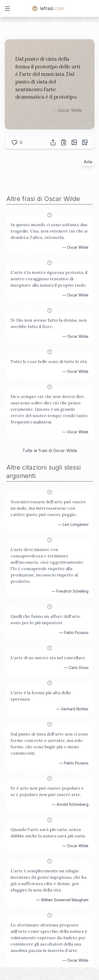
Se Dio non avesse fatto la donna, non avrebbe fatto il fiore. (49, 323)
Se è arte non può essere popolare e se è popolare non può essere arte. (47, 791)
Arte (88, 162)
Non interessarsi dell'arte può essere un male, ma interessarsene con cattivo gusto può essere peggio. (48, 508)
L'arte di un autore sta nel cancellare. (48, 658)
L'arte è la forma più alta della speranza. (41, 696)
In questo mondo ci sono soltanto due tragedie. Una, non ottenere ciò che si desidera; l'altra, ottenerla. (49, 231)
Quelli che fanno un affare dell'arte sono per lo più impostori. (46, 619)
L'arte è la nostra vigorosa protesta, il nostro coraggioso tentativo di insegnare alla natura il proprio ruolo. (49, 279)
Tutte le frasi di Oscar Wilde (50, 450)
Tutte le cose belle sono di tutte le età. (49, 361)
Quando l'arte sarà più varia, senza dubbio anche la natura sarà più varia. (48, 833)
